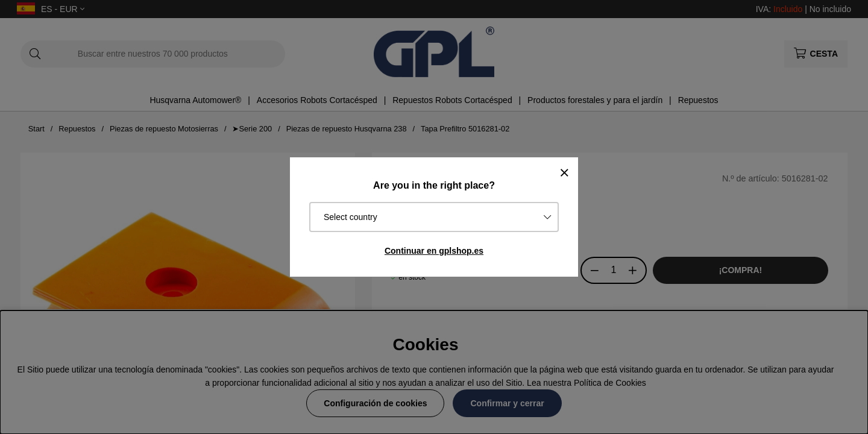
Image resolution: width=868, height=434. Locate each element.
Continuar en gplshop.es (434, 251)
